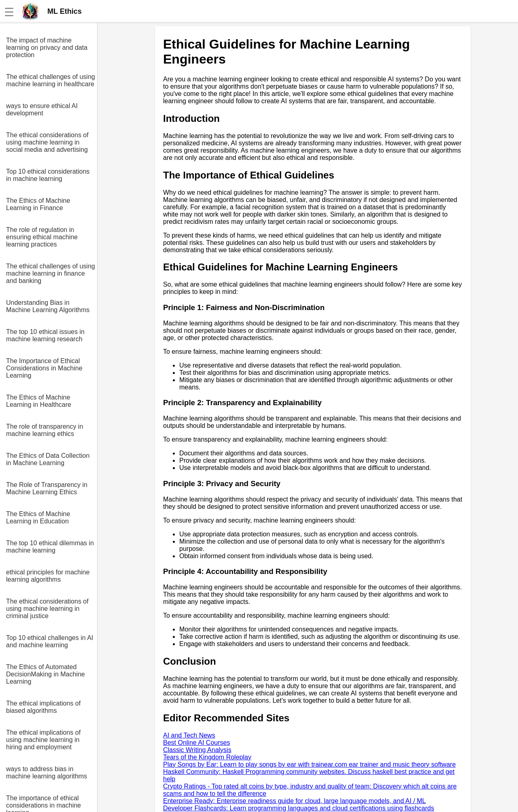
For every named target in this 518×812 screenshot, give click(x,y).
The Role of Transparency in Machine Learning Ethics (47, 488)
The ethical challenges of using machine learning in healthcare (51, 80)
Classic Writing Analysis (197, 750)
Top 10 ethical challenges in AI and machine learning (50, 641)
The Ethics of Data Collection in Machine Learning (48, 459)
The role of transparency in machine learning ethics (45, 430)
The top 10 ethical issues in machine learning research (45, 335)
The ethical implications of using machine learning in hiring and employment (43, 740)
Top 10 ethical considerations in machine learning (48, 175)
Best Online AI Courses (196, 743)
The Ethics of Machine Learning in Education (38, 518)
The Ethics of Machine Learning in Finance (38, 204)
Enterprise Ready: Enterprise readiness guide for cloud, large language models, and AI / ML (294, 801)
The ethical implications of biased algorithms (43, 707)
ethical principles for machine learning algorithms (48, 576)
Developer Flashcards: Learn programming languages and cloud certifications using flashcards (299, 808)
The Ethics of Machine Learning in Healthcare (39, 401)
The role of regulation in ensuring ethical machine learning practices (42, 237)
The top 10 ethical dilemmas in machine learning (50, 547)
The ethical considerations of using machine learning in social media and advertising (47, 142)
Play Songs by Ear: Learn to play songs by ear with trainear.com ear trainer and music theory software (309, 764)
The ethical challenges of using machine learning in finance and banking (51, 273)
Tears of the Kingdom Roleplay (207, 757)
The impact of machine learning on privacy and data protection (47, 48)
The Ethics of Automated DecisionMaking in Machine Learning (46, 674)
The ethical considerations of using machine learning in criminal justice (47, 609)
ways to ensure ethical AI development (42, 109)
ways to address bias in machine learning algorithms (47, 773)
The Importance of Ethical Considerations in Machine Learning (44, 368)
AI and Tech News (189, 735)
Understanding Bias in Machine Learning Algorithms (48, 306)
